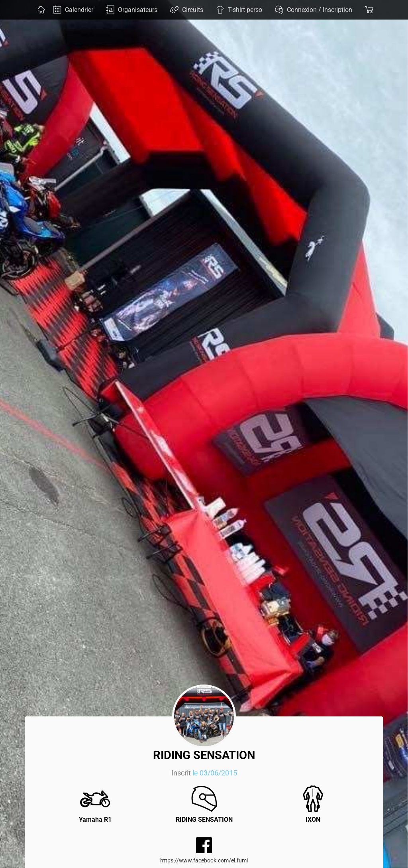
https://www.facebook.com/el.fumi (204, 860)
